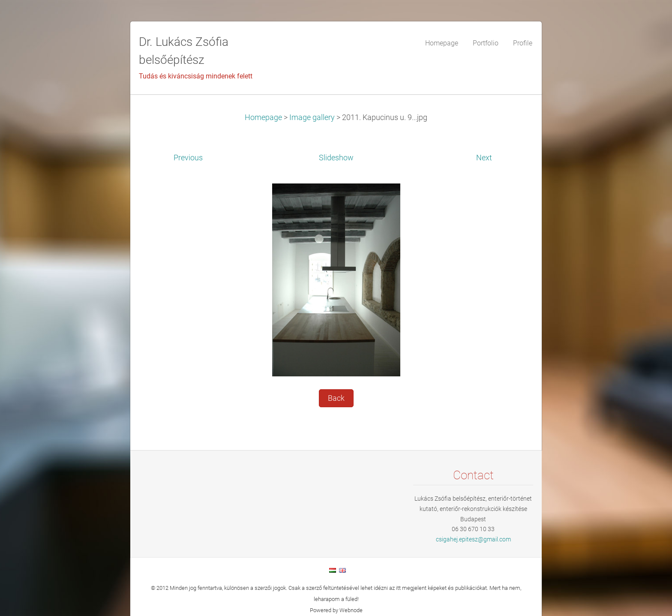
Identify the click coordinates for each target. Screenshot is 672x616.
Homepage (263, 117)
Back (336, 398)
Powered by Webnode (336, 610)
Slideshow (336, 158)
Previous (188, 158)
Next (484, 158)
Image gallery (312, 117)
